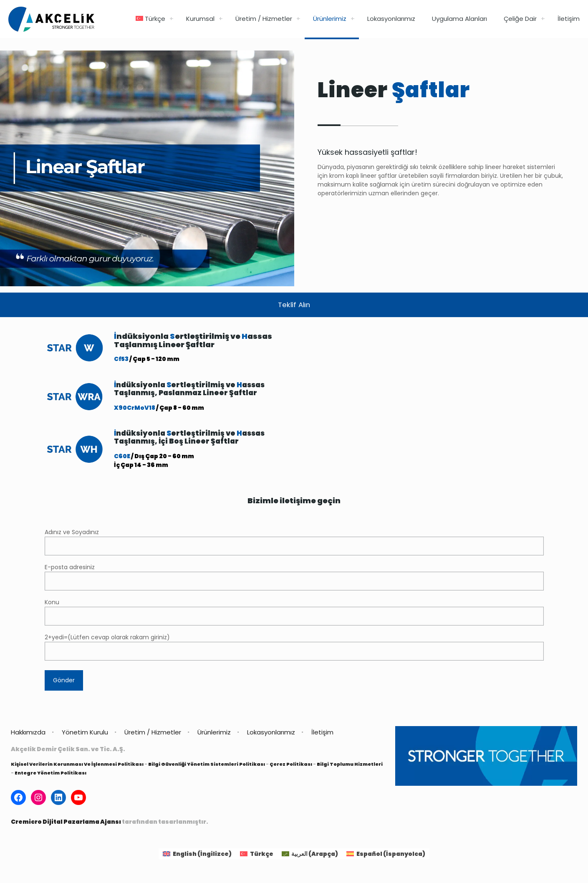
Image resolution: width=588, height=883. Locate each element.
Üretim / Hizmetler (153, 734)
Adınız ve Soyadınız (294, 544)
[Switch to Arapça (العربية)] (310, 856)
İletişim (322, 734)
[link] (172, 19)
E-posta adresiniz (294, 579)
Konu (294, 614)
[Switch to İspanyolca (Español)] (386, 856)
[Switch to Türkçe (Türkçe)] (257, 856)
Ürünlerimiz (214, 734)
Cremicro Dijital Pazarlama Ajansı (66, 824)
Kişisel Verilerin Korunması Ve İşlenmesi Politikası (77, 766)
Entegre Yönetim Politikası (50, 775)
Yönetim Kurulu (85, 734)
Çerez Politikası (291, 766)
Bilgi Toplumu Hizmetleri (350, 766)
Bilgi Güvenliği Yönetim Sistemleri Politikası (207, 766)
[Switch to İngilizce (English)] (197, 856)
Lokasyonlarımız (271, 734)
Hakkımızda (28, 734)
